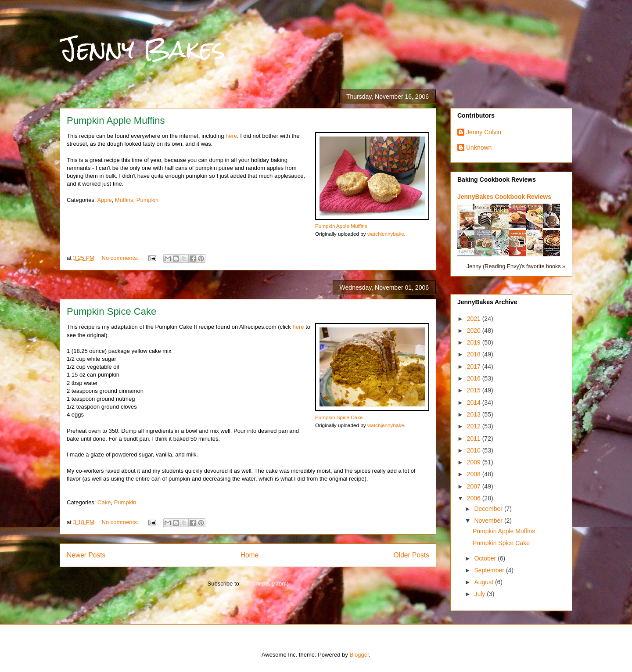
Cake (104, 502)
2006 (475, 498)
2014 (475, 402)
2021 (475, 319)
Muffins (124, 200)
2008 (475, 474)
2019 (475, 342)
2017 (475, 367)
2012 (475, 426)
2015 (475, 390)
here (231, 136)
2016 (475, 378)
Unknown (479, 147)
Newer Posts (86, 555)
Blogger (359, 655)
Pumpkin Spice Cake (111, 311)
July (480, 594)
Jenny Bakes (142, 49)
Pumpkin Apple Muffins (116, 120)
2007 (475, 486)
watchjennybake (386, 234)
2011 (475, 438)
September (490, 570)
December (489, 509)
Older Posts (411, 555)
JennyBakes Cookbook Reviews (504, 197)
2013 (475, 414)
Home (250, 555)
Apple (104, 200)
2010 (475, 450)
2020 (475, 331)
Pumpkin (148, 200)
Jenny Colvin (484, 132)
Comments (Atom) (265, 584)
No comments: (121, 258)
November (489, 521)
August (484, 582)
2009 (475, 462)
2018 (475, 354)
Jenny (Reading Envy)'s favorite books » (516, 266)
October (486, 558)
